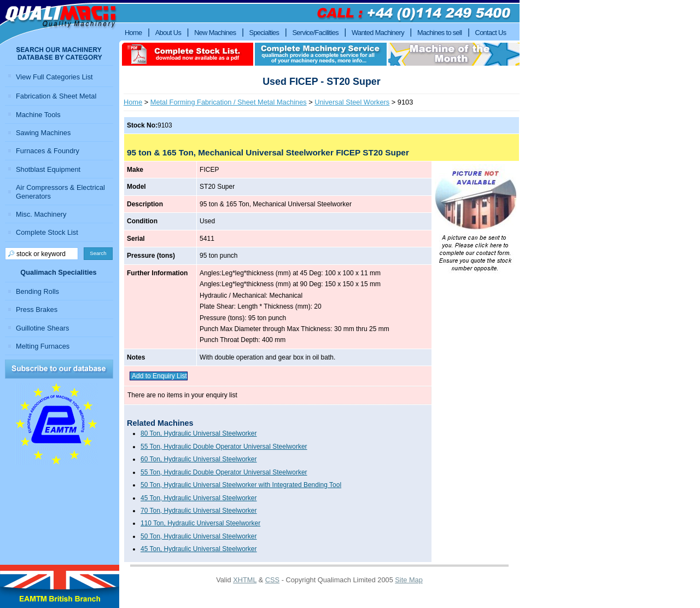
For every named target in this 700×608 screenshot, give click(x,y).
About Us (168, 33)
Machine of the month (454, 54)
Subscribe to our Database (59, 369)
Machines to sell (440, 33)
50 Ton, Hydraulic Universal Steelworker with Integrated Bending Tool (241, 485)
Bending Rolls (37, 291)
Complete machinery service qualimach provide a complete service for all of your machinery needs (321, 54)
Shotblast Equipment (48, 169)
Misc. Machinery (41, 214)
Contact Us (491, 33)
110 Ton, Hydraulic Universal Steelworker (200, 523)
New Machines (215, 33)
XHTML (245, 580)
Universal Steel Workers (352, 102)
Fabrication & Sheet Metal (56, 96)
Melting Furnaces (43, 346)
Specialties (264, 33)
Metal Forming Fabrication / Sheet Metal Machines (229, 102)
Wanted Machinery (378, 33)
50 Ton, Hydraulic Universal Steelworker (199, 536)
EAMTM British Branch (60, 586)
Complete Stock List (47, 232)
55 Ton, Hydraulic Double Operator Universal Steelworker (224, 447)
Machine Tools (38, 115)
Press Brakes (37, 309)
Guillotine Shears (42, 328)
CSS (272, 580)
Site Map (409, 580)
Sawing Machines (43, 133)
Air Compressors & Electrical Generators (60, 192)
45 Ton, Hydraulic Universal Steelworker (199, 498)
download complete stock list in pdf (188, 54)
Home (133, 102)
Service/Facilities (315, 33)
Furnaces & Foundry (48, 151)
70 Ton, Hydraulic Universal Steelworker (199, 511)
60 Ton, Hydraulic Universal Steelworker (199, 459)
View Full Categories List (54, 77)
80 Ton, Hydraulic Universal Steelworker (199, 433)
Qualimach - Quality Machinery (60, 22)
